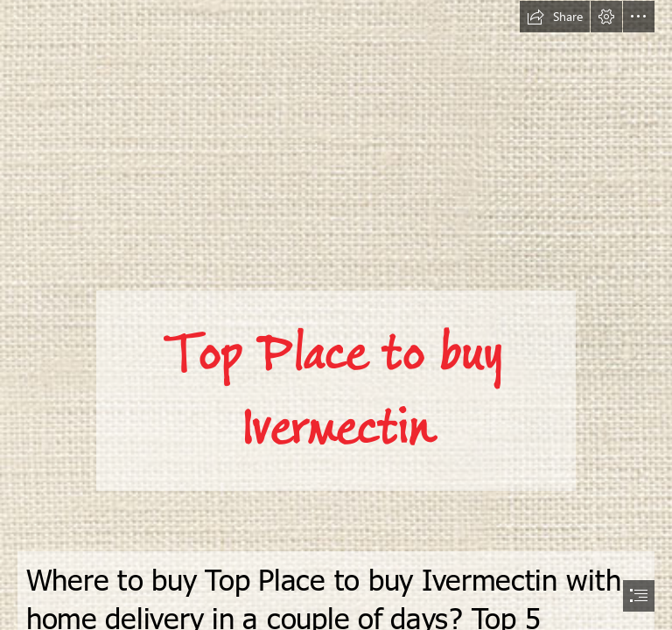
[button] (555, 17)
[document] (336, 315)
